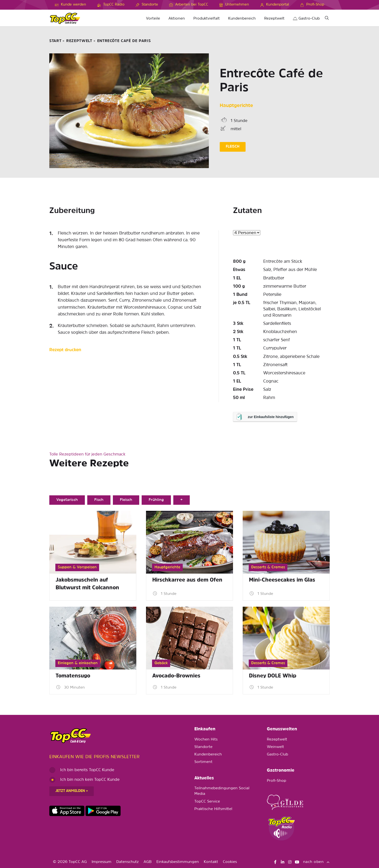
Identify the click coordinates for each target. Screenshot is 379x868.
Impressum (102, 862)
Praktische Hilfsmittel (213, 809)
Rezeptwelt (274, 19)
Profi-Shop (277, 781)
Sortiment (203, 762)
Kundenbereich (242, 19)
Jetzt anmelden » (72, 791)
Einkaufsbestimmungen (178, 862)
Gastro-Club (306, 19)
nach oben (316, 862)
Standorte (203, 747)
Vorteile (153, 19)
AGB (148, 862)
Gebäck (161, 663)
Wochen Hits (206, 740)
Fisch (99, 500)
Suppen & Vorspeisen (77, 567)
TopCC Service (207, 802)
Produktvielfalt (207, 19)
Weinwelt (275, 747)
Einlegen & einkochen (78, 663)
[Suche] (327, 19)
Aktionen (177, 19)
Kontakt (211, 862)
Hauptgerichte (236, 106)
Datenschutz (128, 862)
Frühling (156, 500)
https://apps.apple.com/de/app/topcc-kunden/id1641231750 (67, 811)
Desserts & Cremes (268, 567)
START (55, 41)
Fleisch (126, 500)
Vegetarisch (67, 500)
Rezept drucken (65, 350)
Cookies (230, 862)
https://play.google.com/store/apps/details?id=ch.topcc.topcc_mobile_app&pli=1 (103, 811)
